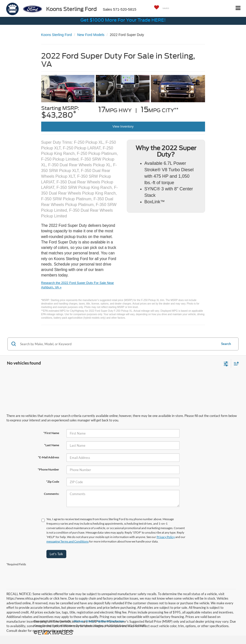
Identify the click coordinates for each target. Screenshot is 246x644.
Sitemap (79, 621)
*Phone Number (48, 469)
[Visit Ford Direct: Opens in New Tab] (148, 626)
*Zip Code (53, 482)
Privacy (90, 621)
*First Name (51, 433)
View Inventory (123, 126)
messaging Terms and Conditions (68, 541)
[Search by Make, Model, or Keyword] (118, 344)
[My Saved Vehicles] (160, 8)
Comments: (52, 494)
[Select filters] (226, 363)
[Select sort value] (235, 363)
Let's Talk (56, 554)
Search (226, 344)
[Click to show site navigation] (238, 8)
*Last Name (52, 445)
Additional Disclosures (110, 621)
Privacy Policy (166, 537)
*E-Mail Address (49, 457)
